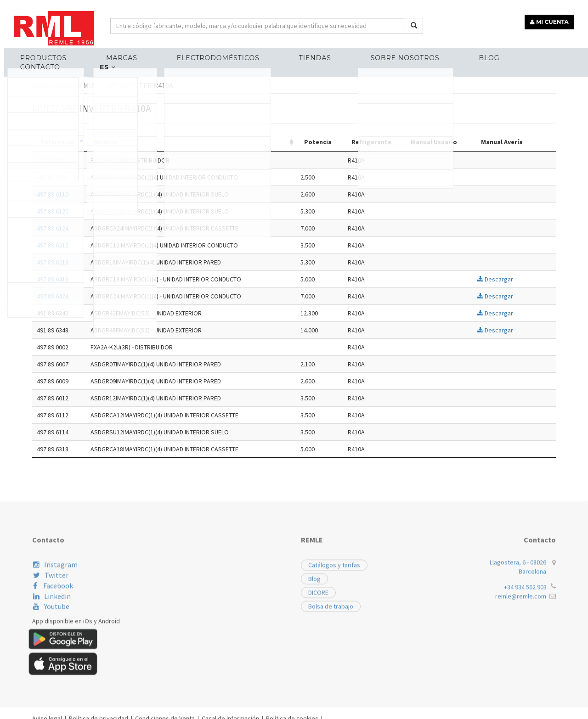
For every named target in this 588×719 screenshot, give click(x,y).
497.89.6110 (114, 194)
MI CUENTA (554, 17)
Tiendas (287, 53)
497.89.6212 (114, 245)
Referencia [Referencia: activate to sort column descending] (119, 142)
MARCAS (117, 53)
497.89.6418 (114, 279)
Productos (50, 53)
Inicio (105, 85)
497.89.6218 (114, 262)
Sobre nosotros (365, 53)
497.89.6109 (114, 177)
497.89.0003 (114, 160)
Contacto (496, 53)
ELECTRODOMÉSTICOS (202, 53)
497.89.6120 (114, 211)
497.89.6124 (114, 228)
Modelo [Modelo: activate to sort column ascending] (168, 142)
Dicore (130, 85)
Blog (438, 53)
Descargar (557, 279)
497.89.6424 (114, 296)
